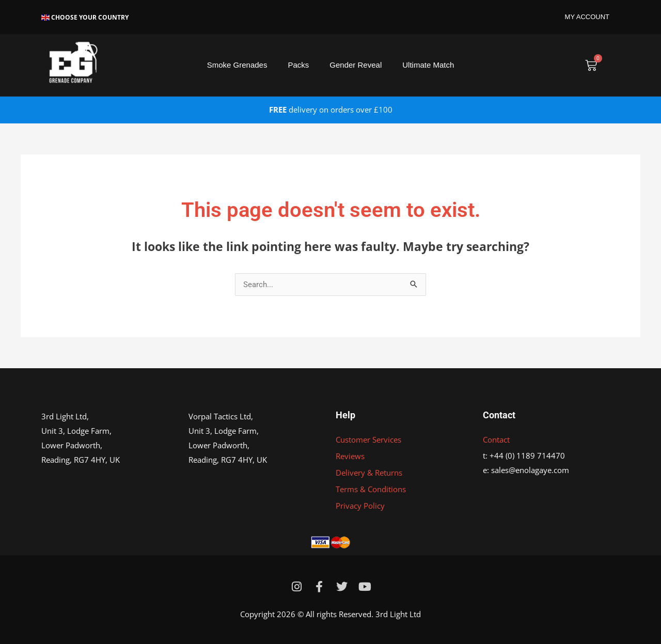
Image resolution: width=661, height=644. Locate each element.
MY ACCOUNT (587, 17)
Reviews (350, 456)
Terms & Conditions (371, 489)
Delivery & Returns (369, 473)
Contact (496, 439)
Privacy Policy (360, 506)
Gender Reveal (356, 65)
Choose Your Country (85, 17)
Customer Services (368, 439)
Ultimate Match (428, 65)
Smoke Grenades (237, 65)
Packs (298, 65)
